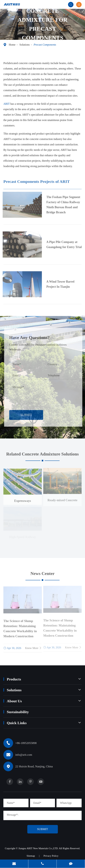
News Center (42, 575)
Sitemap (31, 856)
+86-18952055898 (26, 743)
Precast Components (45, 45)
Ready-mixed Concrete (62, 499)
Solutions (24, 45)
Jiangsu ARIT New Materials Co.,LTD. (39, 848)
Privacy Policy (51, 856)
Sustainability (18, 712)
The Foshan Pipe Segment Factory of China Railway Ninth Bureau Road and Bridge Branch (64, 205)
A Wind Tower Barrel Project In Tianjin (62, 284)
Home (12, 45)
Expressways (23, 499)
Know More (33, 646)
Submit (27, 415)
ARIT (7, 104)
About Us (14, 701)
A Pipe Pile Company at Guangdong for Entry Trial (65, 244)
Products (14, 679)
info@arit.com (24, 755)
